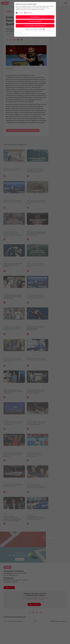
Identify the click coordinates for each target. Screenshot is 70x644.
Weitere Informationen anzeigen (35, 29)
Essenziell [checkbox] (21, 13)
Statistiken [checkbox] (29, 13)
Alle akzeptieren (35, 17)
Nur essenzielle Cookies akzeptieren (35, 26)
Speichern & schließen (35, 21)
